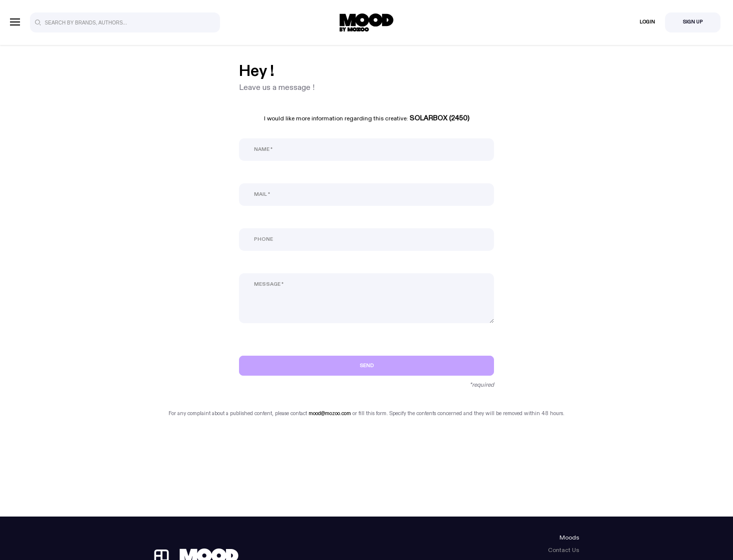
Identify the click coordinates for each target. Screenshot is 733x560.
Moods (569, 538)
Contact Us (563, 550)
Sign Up (693, 22)
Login (647, 22)
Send (367, 366)
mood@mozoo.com (330, 413)
